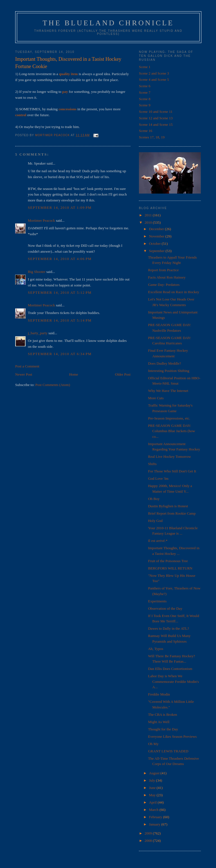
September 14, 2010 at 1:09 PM (60, 208)
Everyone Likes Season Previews (172, 736)
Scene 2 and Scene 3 (154, 73)
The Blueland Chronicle (108, 23)
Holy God (155, 521)
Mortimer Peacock (41, 220)
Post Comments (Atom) (53, 385)
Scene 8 (145, 99)
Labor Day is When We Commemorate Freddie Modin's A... (173, 681)
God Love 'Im (158, 478)
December (157, 229)
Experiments (157, 601)
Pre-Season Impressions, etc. (169, 418)
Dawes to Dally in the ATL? (168, 628)
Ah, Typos (156, 649)
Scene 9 (145, 105)
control (21, 115)
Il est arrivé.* (158, 541)
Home (74, 374)
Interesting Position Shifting (169, 371)
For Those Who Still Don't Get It (172, 471)
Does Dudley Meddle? (164, 363)
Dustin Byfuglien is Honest (168, 506)
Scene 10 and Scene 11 (156, 112)
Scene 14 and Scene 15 (156, 125)
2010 (149, 222)
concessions (67, 109)
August (155, 773)
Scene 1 (145, 67)
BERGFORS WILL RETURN (170, 568)
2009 (149, 833)
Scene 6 (145, 86)
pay (65, 92)
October (155, 244)
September (157, 251)
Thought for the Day (163, 729)
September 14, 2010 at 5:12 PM (60, 292)
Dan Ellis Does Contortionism (170, 669)
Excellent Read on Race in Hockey (174, 292)
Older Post (123, 374)
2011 (149, 215)
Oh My (153, 744)
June (153, 788)
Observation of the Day (165, 608)
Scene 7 (145, 92)
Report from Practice (163, 270)
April (153, 802)
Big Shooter (37, 272)
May (153, 795)
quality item (68, 74)
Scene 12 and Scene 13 (156, 118)
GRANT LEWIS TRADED (168, 751)
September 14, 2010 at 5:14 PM (60, 320)
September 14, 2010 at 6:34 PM (60, 354)
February (156, 817)
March (154, 810)
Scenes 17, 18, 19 (152, 137)
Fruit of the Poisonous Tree (168, 561)
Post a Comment (27, 366)
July (153, 780)
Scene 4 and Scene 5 (154, 79)
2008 (149, 841)
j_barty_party (38, 333)
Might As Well (159, 722)
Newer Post (24, 374)
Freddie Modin (159, 694)
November (157, 236)
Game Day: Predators (164, 285)
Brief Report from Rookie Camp (172, 513)
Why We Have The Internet (168, 391)
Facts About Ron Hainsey (167, 277)
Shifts (152, 464)
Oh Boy (154, 499)
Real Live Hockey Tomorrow (169, 457)
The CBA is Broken (162, 715)
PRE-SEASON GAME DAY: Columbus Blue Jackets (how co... (171, 431)
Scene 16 (146, 131)
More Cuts (156, 398)
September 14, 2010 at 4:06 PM (60, 259)
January (155, 824)
